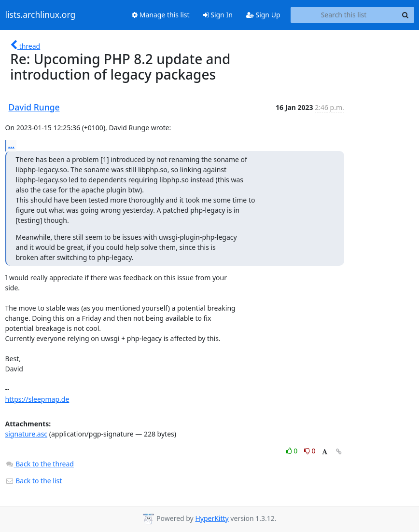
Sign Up (263, 15)
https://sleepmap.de (37, 399)
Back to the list (34, 481)
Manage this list (161, 15)
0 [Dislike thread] (310, 451)
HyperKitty (212, 518)
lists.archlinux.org (41, 15)
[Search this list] (344, 15)
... (12, 145)
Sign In (218, 15)
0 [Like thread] (293, 451)
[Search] (405, 15)
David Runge (34, 107)
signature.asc (27, 434)
